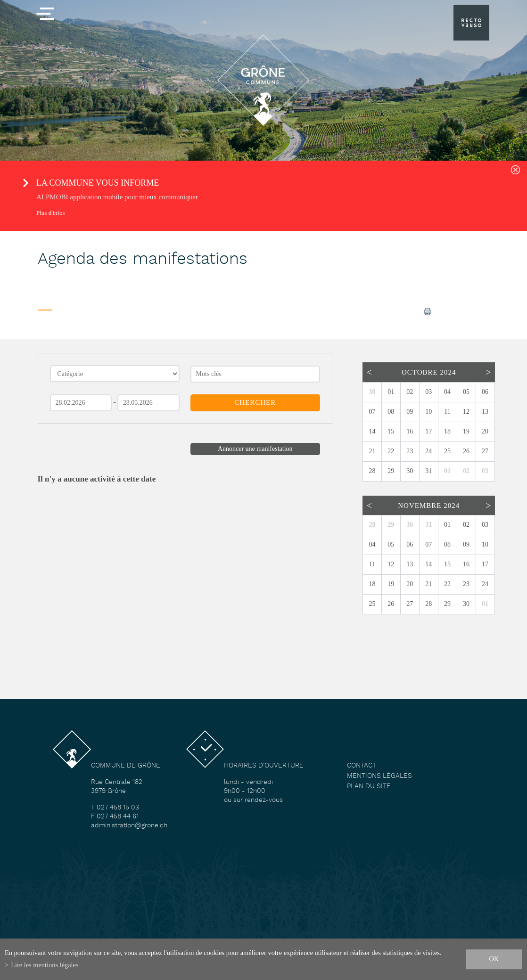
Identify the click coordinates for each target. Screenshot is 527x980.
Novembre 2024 (429, 506)
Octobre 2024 (429, 372)
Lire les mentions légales (45, 965)
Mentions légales (379, 776)
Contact (362, 766)
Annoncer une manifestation (255, 449)
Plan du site (369, 787)
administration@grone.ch (129, 826)
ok (494, 959)
